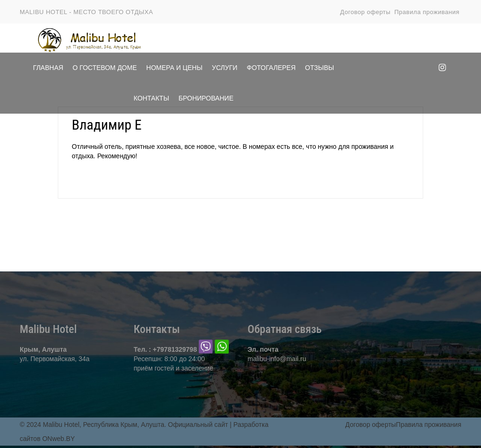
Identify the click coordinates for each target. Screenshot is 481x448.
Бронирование (206, 98)
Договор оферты (365, 12)
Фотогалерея (271, 68)
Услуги (225, 68)
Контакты (152, 98)
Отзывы (319, 68)
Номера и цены (174, 68)
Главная (48, 68)
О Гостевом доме (105, 68)
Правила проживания (427, 12)
